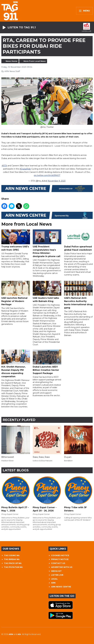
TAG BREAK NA (12, 559)
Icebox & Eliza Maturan (43, 461)
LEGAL (54, 579)
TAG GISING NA (12, 555)
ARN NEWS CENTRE (61, 587)
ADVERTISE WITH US (62, 567)
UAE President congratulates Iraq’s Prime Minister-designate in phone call (47, 244)
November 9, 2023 (57, 181)
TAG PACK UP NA (13, 563)
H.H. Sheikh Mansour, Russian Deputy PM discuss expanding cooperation (16, 364)
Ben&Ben (68, 461)
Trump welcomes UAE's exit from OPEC (16, 240)
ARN (53, 583)
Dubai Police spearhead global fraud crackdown (78, 240)
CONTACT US (58, 563)
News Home (11, 61)
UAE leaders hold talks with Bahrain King (47, 292)
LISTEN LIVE (57, 575)
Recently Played (19, 420)
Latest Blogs (16, 470)
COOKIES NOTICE (60, 555)
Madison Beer (8, 461)
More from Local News (35, 61)
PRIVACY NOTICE (60, 559)
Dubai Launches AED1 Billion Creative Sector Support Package (47, 362)
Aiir (19, 634)
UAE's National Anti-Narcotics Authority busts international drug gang (78, 295)
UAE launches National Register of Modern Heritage (16, 293)
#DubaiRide (25, 169)
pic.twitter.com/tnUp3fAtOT (47, 175)
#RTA (4, 166)
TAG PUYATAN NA (13, 567)
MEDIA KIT (56, 571)
